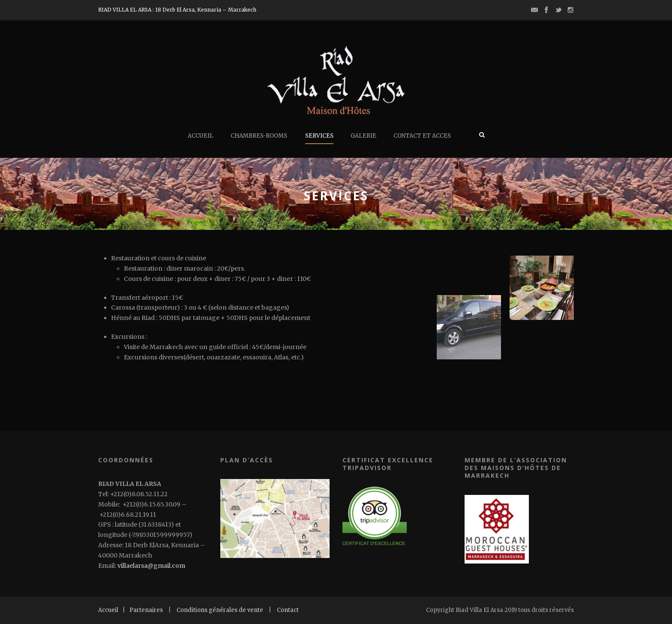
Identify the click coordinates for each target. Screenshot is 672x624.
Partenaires (146, 610)
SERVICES (319, 136)
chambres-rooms (259, 136)
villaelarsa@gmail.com (152, 566)
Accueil (108, 610)
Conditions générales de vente (220, 610)
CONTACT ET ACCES (422, 136)
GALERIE (363, 136)
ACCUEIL (201, 136)
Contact (288, 610)
